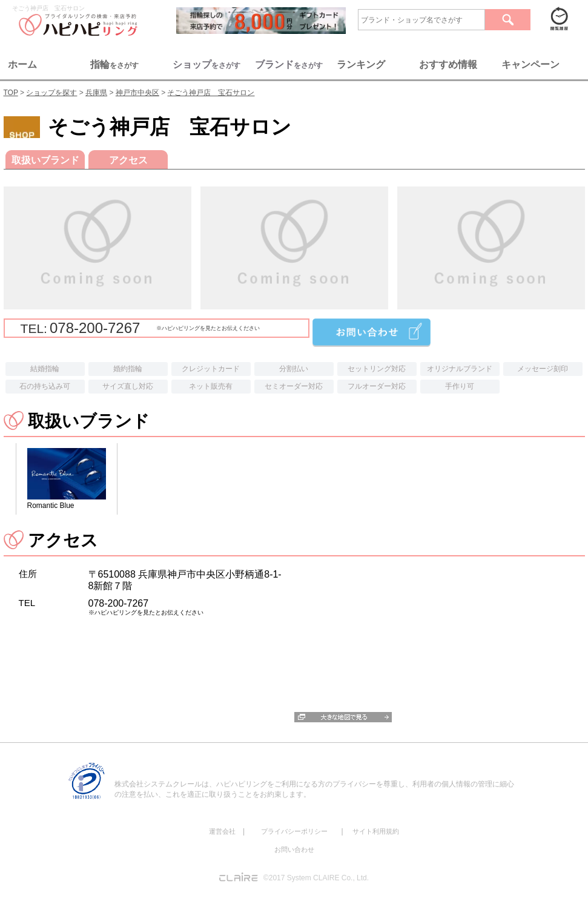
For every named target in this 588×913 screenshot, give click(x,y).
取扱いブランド (45, 160)
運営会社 (222, 831)
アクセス (128, 160)
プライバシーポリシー (294, 831)
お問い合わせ (294, 849)
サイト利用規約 (376, 831)
